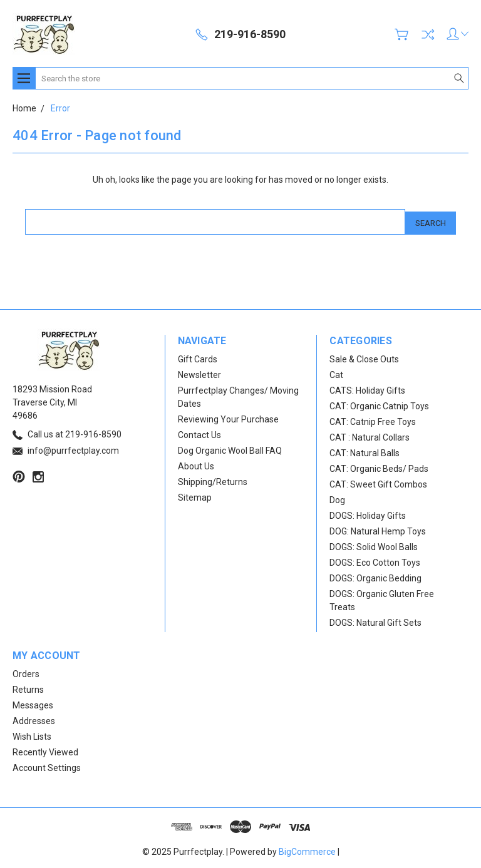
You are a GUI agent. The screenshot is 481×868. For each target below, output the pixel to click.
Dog (337, 498)
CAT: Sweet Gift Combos (378, 482)
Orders (26, 671)
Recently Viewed (45, 750)
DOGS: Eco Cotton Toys (375, 560)
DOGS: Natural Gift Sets (375, 620)
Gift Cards (198, 357)
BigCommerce (307, 849)
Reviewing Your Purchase (228, 417)
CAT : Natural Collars (370, 435)
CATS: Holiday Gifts (367, 388)
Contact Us (199, 432)
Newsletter (199, 372)
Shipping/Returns (213, 479)
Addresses (34, 718)
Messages (33, 703)
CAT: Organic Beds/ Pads (379, 466)
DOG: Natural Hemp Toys (378, 529)
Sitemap (195, 495)
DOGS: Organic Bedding (375, 576)
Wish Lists (32, 734)
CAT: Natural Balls (365, 451)
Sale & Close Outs (364, 357)
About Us (196, 464)
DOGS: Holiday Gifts (368, 513)
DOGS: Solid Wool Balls (374, 544)
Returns (28, 687)
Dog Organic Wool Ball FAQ (230, 448)
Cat (336, 372)
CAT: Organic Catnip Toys (379, 404)
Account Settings (47, 765)
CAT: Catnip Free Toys (373, 419)
